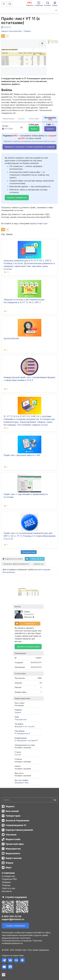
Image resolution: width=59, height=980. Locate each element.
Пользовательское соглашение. (17, 941)
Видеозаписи (13, 853)
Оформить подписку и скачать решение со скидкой (29, 147)
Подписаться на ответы (13, 559)
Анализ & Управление (17, 821)
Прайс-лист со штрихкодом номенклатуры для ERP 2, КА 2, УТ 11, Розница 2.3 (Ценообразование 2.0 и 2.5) (29, 536)
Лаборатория (13, 816)
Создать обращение (15, 926)
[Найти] (55, 800)
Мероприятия (13, 849)
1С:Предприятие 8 (22, 733)
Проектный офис (15, 844)
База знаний (12, 811)
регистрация (44, 569)
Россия (18, 755)
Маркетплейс (13, 839)
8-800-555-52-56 (12, 916)
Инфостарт (42, 223)
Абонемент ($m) (22, 783)
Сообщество (8, 876)
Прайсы (18, 712)
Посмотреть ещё (29, 552)
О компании (8, 873)
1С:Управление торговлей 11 (26, 740)
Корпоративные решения (19, 830)
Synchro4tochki (11, 338)
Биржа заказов (14, 858)
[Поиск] (10, 4)
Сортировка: (16, 564)
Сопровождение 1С (16, 825)
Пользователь (21, 719)
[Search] (29, 800)
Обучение (11, 835)
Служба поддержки (16, 897)
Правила (6, 882)
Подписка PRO (9, 879)
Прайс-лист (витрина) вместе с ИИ (22, 455)
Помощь (6, 885)
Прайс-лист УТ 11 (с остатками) (21, 21)
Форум (9, 863)
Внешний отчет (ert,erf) (25, 727)
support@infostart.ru (13, 919)
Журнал (10, 806)
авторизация (9, 572)
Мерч (9, 868)
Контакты (7, 891)
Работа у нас (8, 888)
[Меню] (4, 4)
